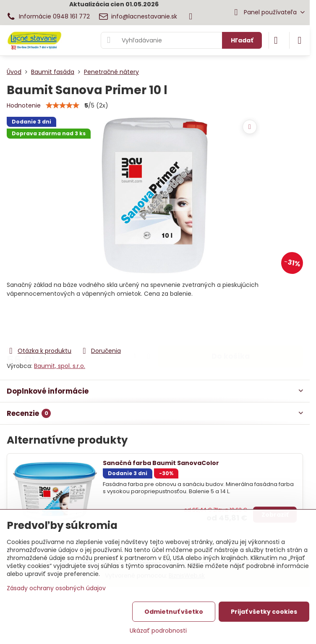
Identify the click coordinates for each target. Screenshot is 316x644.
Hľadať (242, 40)
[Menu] (300, 40)
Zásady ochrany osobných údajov (56, 588)
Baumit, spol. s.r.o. (60, 366)
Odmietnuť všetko (174, 612)
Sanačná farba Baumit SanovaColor (161, 463)
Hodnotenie (24, 105)
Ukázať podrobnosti (158, 631)
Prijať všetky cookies (264, 612)
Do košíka (231, 322)
